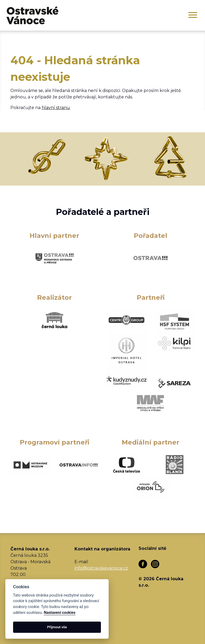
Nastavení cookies (60, 613)
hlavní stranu (56, 108)
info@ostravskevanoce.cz (101, 568)
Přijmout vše (57, 627)
